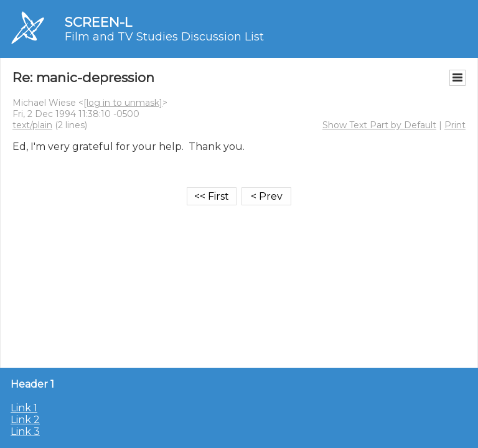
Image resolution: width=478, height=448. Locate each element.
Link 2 (25, 420)
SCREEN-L (98, 22)
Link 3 (25, 432)
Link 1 (24, 408)
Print (455, 125)
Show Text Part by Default (379, 125)
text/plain (32, 125)
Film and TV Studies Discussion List (164, 37)
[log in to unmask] (123, 103)
